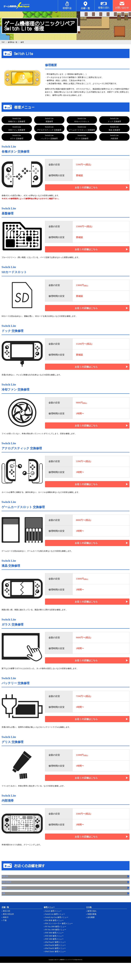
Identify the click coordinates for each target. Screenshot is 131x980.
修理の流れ (92, 928)
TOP (3, 42)
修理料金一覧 (13, 42)
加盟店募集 (92, 931)
